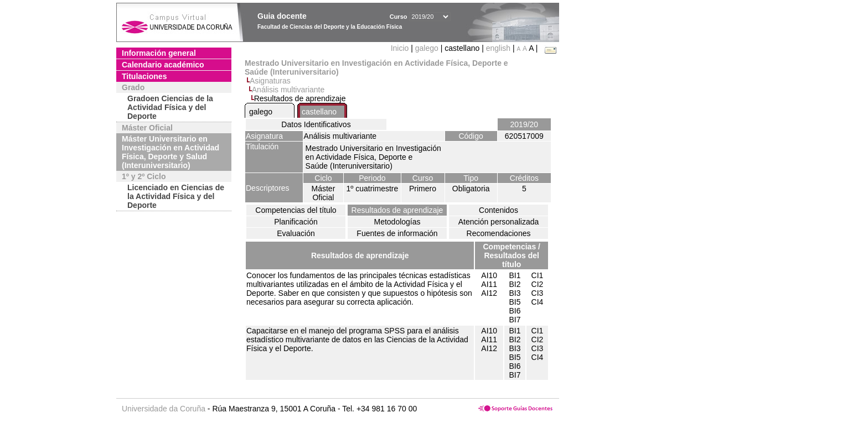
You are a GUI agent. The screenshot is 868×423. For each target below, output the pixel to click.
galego (427, 48)
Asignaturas (270, 81)
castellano (319, 112)
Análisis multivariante (288, 90)
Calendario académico (163, 65)
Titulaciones (144, 76)
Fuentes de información (397, 233)
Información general (159, 53)
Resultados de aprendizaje (397, 210)
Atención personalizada (499, 222)
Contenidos (498, 210)
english (498, 48)
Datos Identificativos (316, 124)
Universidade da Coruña (164, 409)
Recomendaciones (499, 233)
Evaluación (296, 233)
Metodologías (397, 222)
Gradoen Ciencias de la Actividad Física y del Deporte (170, 107)
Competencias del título (296, 210)
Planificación (296, 222)
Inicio (401, 48)
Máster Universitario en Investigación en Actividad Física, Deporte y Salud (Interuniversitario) (170, 152)
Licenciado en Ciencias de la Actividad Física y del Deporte (176, 196)
